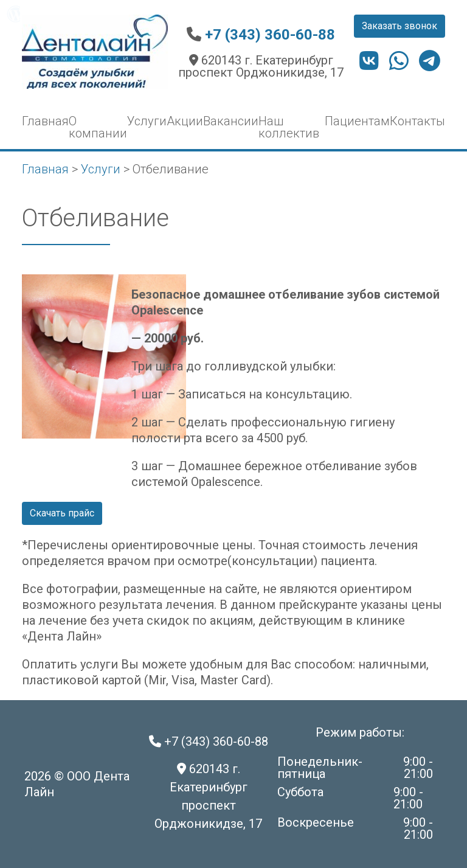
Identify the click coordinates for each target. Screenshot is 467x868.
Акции (185, 121)
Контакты (417, 121)
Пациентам (357, 121)
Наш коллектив (289, 127)
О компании (98, 127)
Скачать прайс (62, 513)
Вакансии (231, 121)
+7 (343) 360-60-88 (270, 35)
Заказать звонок (400, 26)
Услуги (147, 121)
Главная (45, 121)
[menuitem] (16, 14)
